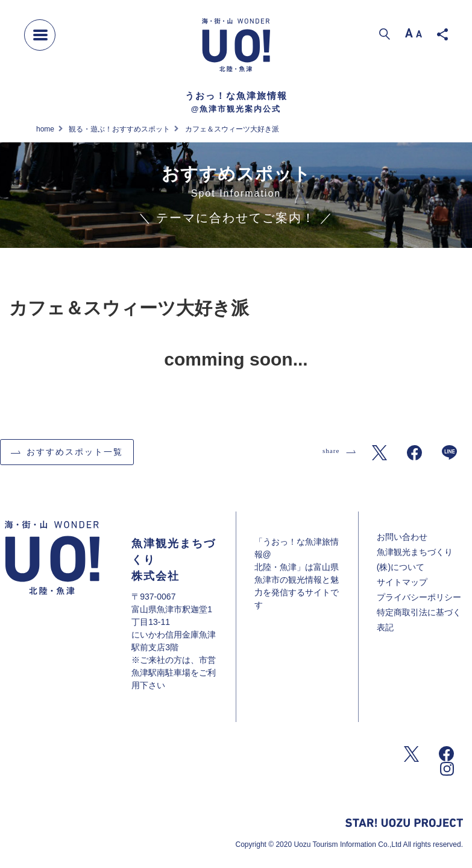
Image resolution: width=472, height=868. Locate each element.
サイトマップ (402, 582)
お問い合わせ (402, 537)
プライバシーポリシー (419, 597)
